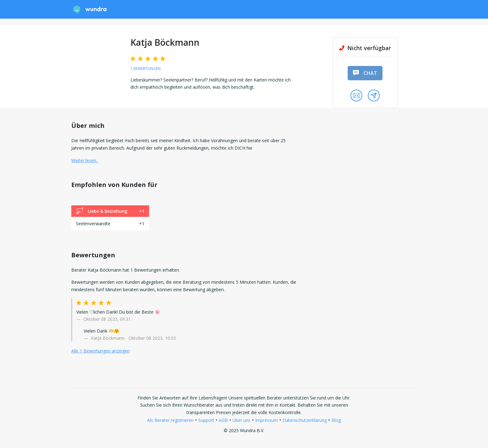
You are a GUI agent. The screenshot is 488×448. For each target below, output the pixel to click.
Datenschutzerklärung (305, 420)
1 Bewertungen (145, 69)
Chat (365, 73)
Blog (336, 420)
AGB (223, 420)
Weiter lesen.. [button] (85, 160)
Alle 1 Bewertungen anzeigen (101, 351)
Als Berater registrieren (170, 420)
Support (206, 420)
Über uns (242, 420)
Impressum (267, 420)
